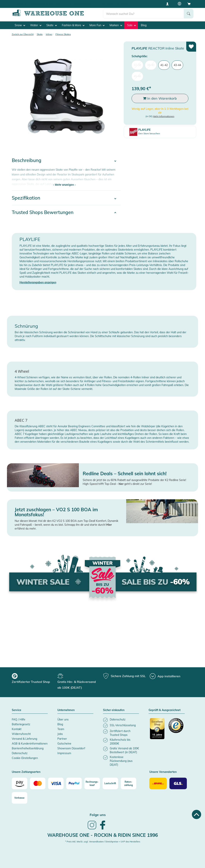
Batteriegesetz (21, 724)
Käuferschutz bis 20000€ (115, 4)
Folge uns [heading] (98, 815)
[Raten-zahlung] (128, 783)
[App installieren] (165, 676)
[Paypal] (74, 783)
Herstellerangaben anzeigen (38, 282)
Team (61, 729)
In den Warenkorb (160, 98)
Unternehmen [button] (66, 710)
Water (36, 25)
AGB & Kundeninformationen (30, 744)
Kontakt (17, 729)
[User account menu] (169, 4)
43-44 (177, 65)
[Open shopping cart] (189, 4)
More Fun (97, 25)
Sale (131, 25)
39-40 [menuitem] (151, 65)
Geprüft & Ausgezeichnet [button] (165, 710)
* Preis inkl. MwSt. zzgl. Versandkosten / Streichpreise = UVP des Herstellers (103, 842)
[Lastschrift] (110, 783)
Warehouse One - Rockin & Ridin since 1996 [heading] (103, 835)
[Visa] (56, 783)
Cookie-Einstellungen (25, 758)
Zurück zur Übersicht (23, 34)
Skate (52, 25)
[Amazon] (20, 783)
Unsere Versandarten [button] (163, 772)
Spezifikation (26, 198)
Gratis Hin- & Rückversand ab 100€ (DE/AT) (40, 4)
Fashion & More (73, 25)
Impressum (64, 753)
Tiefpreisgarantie (82, 4)
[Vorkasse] (20, 798)
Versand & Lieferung (24, 739)
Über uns (63, 719)
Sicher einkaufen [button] (114, 710)
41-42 (164, 65)
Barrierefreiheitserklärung (28, 748)
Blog (144, 25)
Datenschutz (20, 753)
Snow (20, 25)
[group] (34, 679)
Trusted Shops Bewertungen (43, 212)
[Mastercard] (38, 783)
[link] (92, 829)
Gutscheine (64, 744)
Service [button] (17, 710)
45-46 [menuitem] (137, 76)
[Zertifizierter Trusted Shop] (157, 731)
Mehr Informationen (164, 116)
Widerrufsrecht (21, 734)
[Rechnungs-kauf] (92, 783)
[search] (143, 14)
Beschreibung (27, 160)
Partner (62, 739)
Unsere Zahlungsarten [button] (26, 772)
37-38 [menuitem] (137, 65)
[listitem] (121, 720)
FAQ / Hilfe (19, 719)
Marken (116, 25)
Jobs (60, 734)
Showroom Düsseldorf (71, 748)
